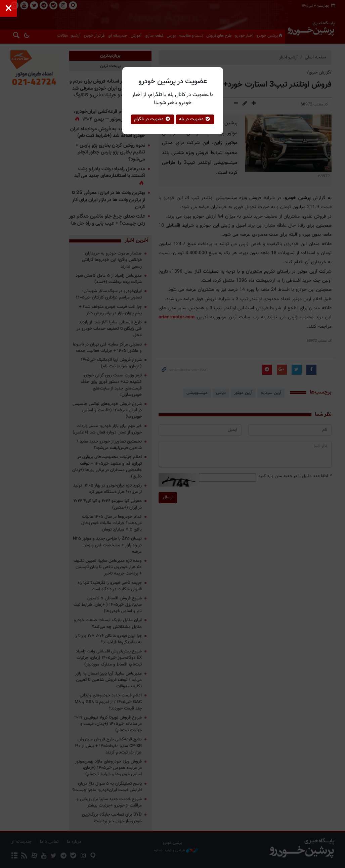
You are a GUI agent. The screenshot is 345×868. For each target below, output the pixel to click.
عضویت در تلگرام (153, 119)
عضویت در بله (195, 119)
